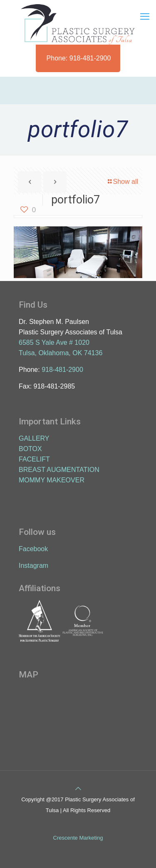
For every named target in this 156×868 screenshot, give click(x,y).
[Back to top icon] (78, 789)
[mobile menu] (145, 17)
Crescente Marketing (78, 838)
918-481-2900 (62, 370)
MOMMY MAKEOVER (52, 480)
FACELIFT (34, 459)
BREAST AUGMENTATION (59, 470)
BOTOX (30, 449)
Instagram (33, 566)
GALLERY (34, 438)
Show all (122, 182)
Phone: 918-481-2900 (79, 58)
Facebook (33, 549)
